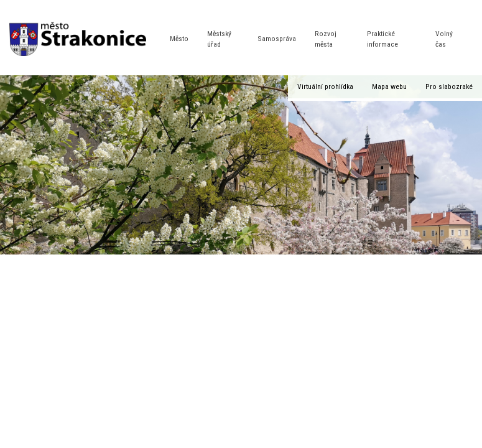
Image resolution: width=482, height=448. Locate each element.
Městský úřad (219, 39)
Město (179, 39)
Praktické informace (382, 39)
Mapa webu (389, 86)
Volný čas (444, 39)
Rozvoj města (326, 39)
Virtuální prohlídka (325, 86)
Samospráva (277, 39)
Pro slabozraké (449, 86)
